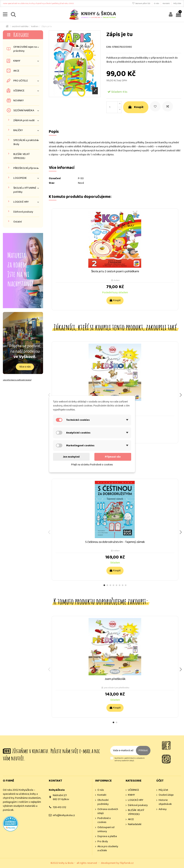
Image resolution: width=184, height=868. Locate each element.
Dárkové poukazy (23, 212)
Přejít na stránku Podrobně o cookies (92, 464)
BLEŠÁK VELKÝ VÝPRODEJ (21, 156)
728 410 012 (59, 807)
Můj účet (177, 3)
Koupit (136, 107)
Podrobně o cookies (104, 820)
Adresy (163, 809)
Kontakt (166, 3)
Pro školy (103, 842)
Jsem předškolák (115, 679)
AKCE (16, 71)
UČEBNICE (19, 91)
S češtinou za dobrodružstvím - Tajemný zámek (115, 542)
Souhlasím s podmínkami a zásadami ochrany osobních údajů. (130, 760)
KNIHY (17, 61)
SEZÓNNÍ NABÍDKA (24, 111)
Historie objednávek (165, 802)
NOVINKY (18, 101)
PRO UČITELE (21, 81)
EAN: (109, 47)
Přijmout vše (113, 457)
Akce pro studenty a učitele (108, 849)
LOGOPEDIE (20, 178)
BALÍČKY (18, 130)
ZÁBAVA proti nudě (24, 120)
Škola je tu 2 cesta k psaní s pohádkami (115, 271)
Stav (52, 183)
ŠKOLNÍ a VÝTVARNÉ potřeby (25, 190)
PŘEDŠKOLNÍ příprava (26, 168)
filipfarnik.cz (127, 863)
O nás (157, 3)
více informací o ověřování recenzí (17, 380)
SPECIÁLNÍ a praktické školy (26, 142)
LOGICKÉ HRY (21, 202)
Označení (55, 179)
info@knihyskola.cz (64, 815)
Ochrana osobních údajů (108, 811)
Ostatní (18, 222)
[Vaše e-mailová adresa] (123, 751)
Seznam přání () (141, 3)
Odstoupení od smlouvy (106, 829)
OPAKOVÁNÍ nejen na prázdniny (25, 49)
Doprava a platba (107, 836)
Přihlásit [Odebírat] (143, 750)
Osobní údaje (166, 795)
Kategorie (21, 35)
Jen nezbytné (71, 457)
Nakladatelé (135, 824)
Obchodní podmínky (103, 802)
